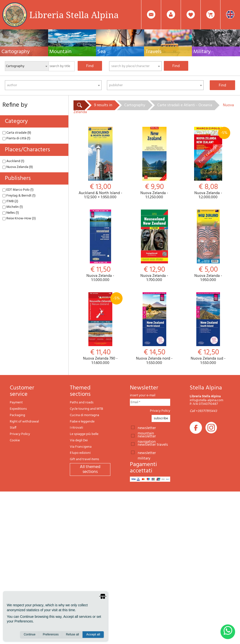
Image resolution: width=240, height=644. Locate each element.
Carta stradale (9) (17, 133)
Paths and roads (82, 403)
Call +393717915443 (203, 411)
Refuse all (72, 634)
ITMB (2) (10, 201)
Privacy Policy (20, 434)
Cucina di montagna (84, 415)
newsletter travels (153, 444)
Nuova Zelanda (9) (18, 167)
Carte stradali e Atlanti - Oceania (185, 105)
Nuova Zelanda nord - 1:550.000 (154, 329)
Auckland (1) (13, 161)
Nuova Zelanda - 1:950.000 (208, 246)
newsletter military (147, 453)
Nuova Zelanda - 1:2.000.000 (208, 163)
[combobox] (135, 66)
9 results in (103, 105)
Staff (13, 428)
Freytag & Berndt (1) (19, 196)
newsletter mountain (147, 428)
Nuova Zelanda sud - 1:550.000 (208, 329)
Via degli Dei (79, 440)
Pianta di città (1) (16, 138)
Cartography (135, 105)
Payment (16, 403)
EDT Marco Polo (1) (18, 190)
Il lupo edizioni (80, 453)
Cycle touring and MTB (86, 409)
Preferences (51, 634)
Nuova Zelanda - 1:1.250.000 (154, 163)
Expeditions (18, 409)
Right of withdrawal (24, 422)
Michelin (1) (13, 207)
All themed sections (90, 469)
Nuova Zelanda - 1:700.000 (154, 246)
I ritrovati (76, 428)
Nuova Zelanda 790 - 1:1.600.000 (100, 329)
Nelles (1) (11, 213)
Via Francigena (81, 447)
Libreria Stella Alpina (74, 15)
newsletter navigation (147, 436)
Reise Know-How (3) (19, 218)
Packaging (17, 415)
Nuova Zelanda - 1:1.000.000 (100, 246)
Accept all (93, 634)
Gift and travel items (84, 459)
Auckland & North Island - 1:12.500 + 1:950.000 (100, 163)
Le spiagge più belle (84, 434)
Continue (30, 634)
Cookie (15, 440)
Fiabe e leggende (82, 422)
